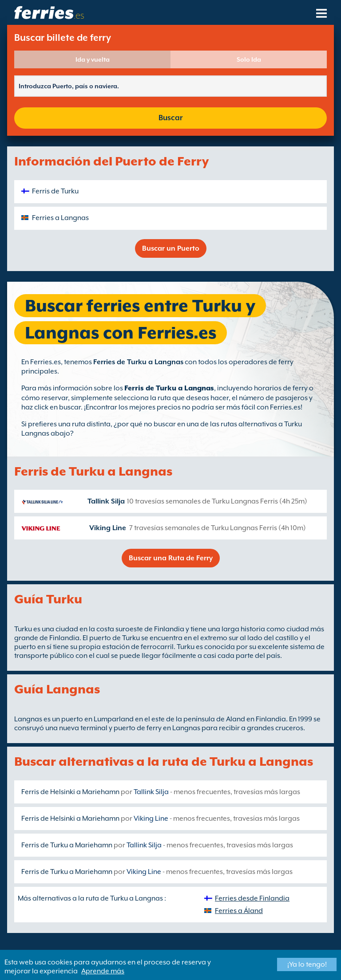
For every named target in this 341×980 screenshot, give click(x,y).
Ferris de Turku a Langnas (169, 388)
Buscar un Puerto (171, 248)
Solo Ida (249, 59)
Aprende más (103, 971)
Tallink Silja (106, 501)
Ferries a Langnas (60, 218)
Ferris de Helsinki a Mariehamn (70, 792)
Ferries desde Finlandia (252, 898)
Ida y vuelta (93, 59)
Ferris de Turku (55, 191)
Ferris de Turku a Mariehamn (67, 845)
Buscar (170, 118)
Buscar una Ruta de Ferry (171, 558)
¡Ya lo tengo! (307, 964)
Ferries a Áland (239, 911)
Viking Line (108, 528)
